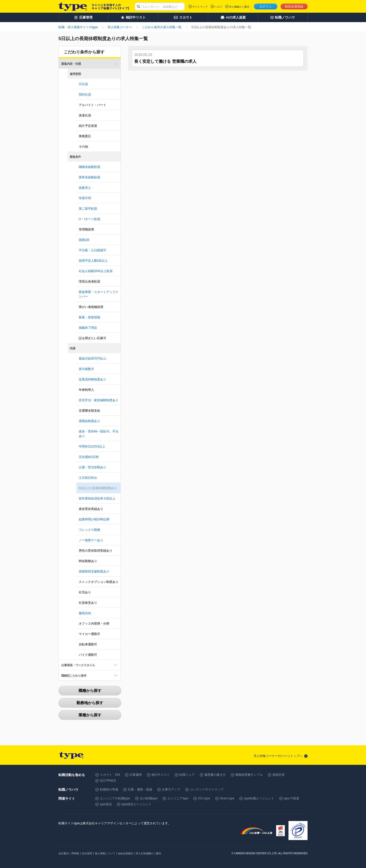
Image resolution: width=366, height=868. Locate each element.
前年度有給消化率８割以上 (97, 499)
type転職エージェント (259, 798)
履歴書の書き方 (215, 775)
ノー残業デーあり (91, 540)
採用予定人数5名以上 (93, 261)
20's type (204, 798)
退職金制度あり (89, 421)
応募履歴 (136, 775)
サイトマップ (200, 7)
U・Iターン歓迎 (89, 219)
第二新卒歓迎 (88, 209)
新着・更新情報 (89, 317)
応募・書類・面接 (140, 789)
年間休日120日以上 (92, 446)
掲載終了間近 (88, 328)
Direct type (227, 798)
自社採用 (87, 853)
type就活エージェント (137, 804)
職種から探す (90, 691)
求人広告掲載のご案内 (148, 853)
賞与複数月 (86, 369)
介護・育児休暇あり (93, 467)
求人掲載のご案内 (239, 7)
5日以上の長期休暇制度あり (98, 488)
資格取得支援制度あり (94, 571)
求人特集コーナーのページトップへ (278, 756)
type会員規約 (125, 853)
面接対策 (279, 775)
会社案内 (64, 853)
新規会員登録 (294, 7)
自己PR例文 (108, 781)
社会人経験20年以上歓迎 (96, 271)
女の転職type (149, 798)
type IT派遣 (292, 798)
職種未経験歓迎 (89, 167)
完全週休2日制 (89, 457)
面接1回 (84, 240)
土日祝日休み (88, 478)
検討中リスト (161, 775)
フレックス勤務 (89, 530)
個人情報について (105, 853)
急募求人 (85, 188)
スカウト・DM (110, 775)
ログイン (266, 7)
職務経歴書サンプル (249, 775)
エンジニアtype (178, 798)
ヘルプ (218, 7)
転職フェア (187, 775)
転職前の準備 (109, 789)
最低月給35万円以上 (93, 359)
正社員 (83, 84)
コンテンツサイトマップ (207, 789)
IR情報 (75, 853)
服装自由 (85, 613)
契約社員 (85, 95)
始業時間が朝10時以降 (94, 519)
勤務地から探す (90, 703)
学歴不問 (85, 198)
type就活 (106, 804)
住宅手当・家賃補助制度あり (99, 400)
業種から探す (90, 715)
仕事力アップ (171, 789)
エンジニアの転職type (115, 798)
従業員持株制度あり (93, 379)
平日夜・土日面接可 (93, 250)
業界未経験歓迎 (89, 177)
